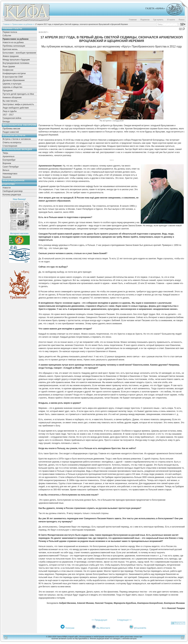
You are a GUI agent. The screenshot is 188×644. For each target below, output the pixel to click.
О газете (171, 20)
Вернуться (180, 623)
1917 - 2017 (8, 115)
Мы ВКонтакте (103, 628)
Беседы (6, 122)
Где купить (158, 20)
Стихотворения (10, 146)
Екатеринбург (9, 160)
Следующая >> (124, 620)
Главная (133, 20)
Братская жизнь (10, 49)
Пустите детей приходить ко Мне (18, 94)
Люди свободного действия (16, 108)
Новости (7, 188)
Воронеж (7, 163)
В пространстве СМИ (13, 77)
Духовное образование (14, 80)
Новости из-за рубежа (13, 42)
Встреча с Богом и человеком (17, 139)
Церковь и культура (12, 84)
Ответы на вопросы (12, 143)
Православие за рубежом (22, 24)
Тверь (5, 153)
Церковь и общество (12, 87)
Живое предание (11, 56)
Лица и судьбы (10, 111)
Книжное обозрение (12, 97)
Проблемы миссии (11, 129)
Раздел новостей (11, 132)
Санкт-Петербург (11, 167)
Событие (7, 36)
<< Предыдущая (99, 620)
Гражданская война (12, 118)
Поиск (182, 20)
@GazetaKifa (140, 628)
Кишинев (7, 177)
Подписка (145, 20)
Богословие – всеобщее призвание (19, 53)
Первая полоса (10, 32)
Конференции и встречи (14, 73)
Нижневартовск (10, 174)
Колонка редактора (12, 195)
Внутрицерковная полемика (16, 63)
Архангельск (9, 156)
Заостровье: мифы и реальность (18, 104)
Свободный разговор (13, 191)
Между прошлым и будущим (16, 60)
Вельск (6, 170)
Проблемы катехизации (14, 46)
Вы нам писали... (11, 101)
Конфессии (8, 70)
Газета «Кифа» (155, 8)
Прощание (8, 91)
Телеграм (70, 628)
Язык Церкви (9, 67)
